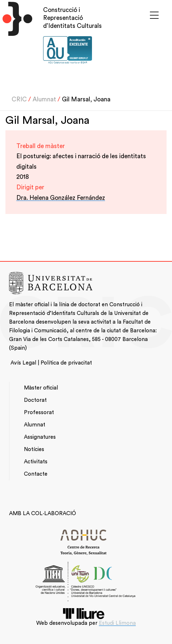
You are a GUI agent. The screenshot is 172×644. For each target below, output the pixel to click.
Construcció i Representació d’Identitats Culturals (72, 18)
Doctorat (35, 400)
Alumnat (44, 99)
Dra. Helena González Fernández (61, 198)
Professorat (39, 413)
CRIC (19, 99)
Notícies (34, 449)
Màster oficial (41, 388)
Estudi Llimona (117, 623)
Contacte (36, 474)
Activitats (36, 462)
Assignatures (40, 437)
